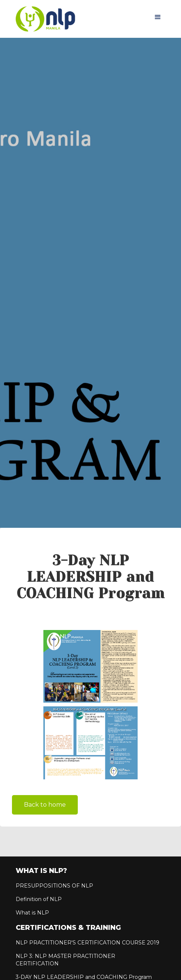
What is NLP (32, 913)
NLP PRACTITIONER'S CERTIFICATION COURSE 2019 (88, 943)
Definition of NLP (39, 899)
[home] (44, 19)
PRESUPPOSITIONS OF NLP (54, 886)
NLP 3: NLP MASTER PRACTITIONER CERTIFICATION (65, 960)
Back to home (45, 805)
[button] (158, 17)
